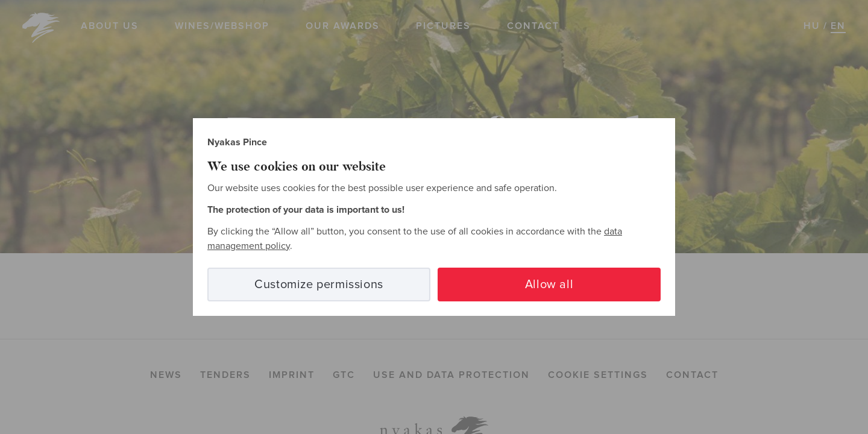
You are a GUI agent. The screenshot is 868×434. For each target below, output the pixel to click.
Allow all (549, 285)
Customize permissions (319, 285)
